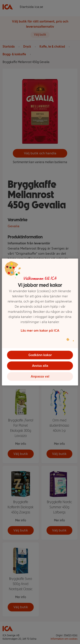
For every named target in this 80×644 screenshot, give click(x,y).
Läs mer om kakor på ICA (40, 330)
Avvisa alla (40, 366)
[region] (40, 322)
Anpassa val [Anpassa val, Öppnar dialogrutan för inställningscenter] (40, 376)
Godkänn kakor (40, 355)
